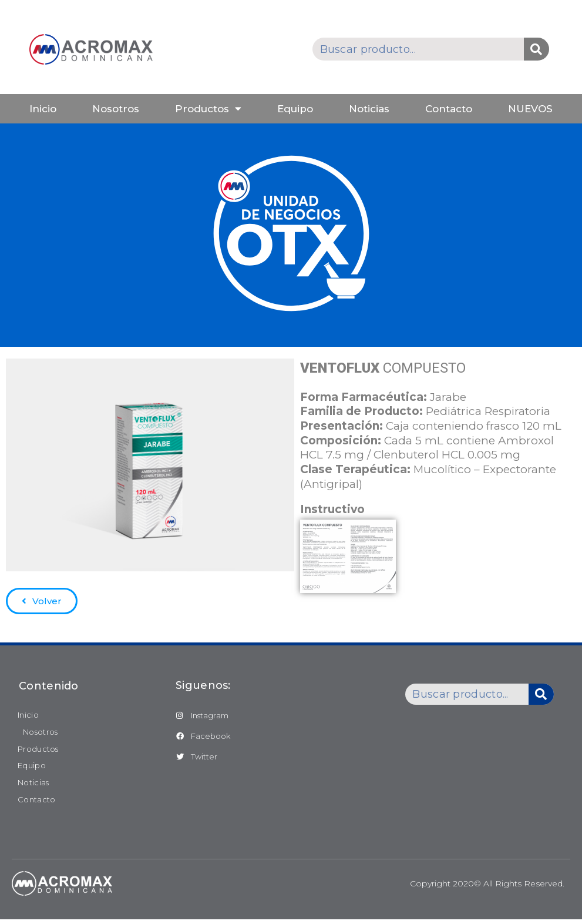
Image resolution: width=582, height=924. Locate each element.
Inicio (43, 109)
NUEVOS (530, 109)
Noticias (369, 109)
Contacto (449, 109)
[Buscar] (536, 49)
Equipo (295, 109)
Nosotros (116, 109)
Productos (208, 108)
